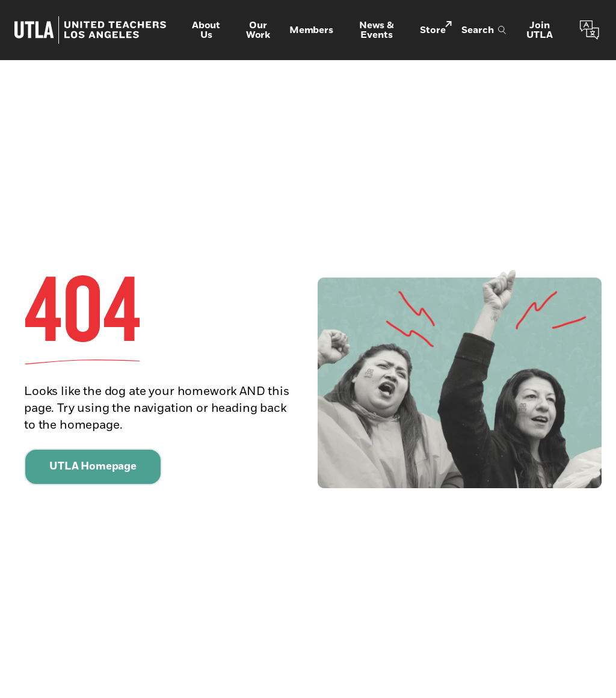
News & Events (377, 30)
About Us (206, 30)
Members (311, 30)
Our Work (258, 30)
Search (484, 30)
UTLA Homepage (93, 467)
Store (436, 29)
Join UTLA (539, 30)
